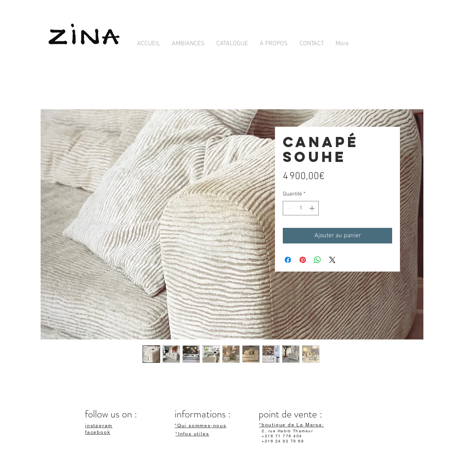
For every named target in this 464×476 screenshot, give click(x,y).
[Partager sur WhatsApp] (318, 260)
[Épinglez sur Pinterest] (303, 260)
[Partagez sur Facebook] (288, 260)
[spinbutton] (301, 208)
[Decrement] (289, 208)
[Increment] (313, 208)
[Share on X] (332, 260)
